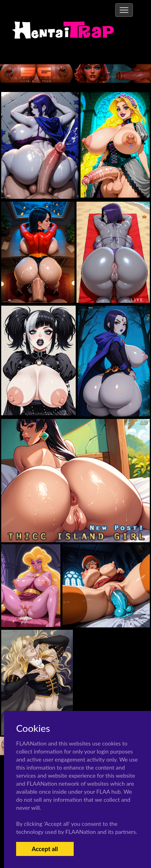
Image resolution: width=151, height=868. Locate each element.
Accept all (45, 849)
